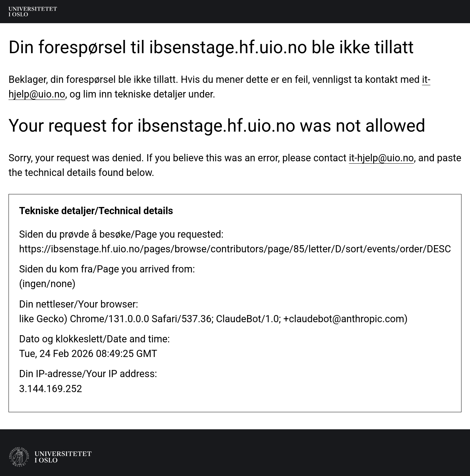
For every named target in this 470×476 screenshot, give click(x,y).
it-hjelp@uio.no (382, 158)
